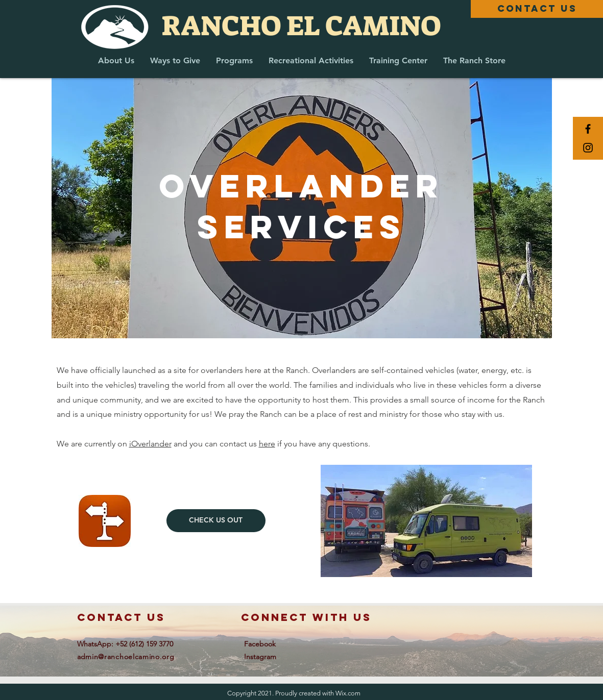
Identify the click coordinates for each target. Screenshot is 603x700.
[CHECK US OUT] (216, 521)
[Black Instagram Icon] (588, 148)
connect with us (306, 617)
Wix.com (348, 693)
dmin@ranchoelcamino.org (128, 657)
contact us (121, 617)
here (267, 444)
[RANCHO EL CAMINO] (301, 26)
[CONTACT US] (537, 9)
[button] (116, 60)
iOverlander (150, 444)
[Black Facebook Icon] (588, 129)
